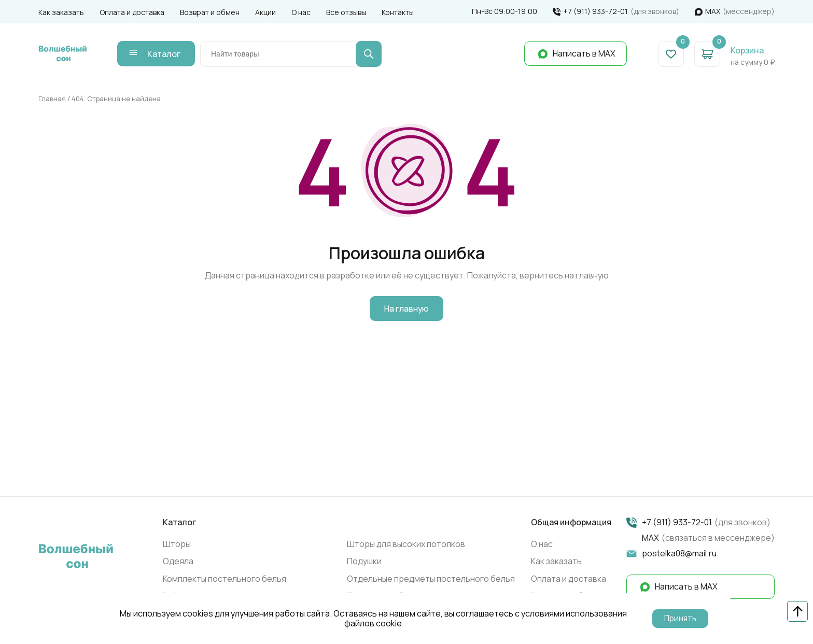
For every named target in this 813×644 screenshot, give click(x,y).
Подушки (364, 563)
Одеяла (178, 563)
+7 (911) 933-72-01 (595, 12)
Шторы (177, 545)
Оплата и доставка (132, 12)
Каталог (169, 54)
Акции (265, 12)
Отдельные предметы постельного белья (431, 580)
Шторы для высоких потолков (406, 545)
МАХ (713, 12)
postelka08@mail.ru (679, 555)
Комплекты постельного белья (225, 580)
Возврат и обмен (210, 12)
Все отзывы (346, 12)
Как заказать (61, 12)
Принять (680, 619)
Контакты (398, 12)
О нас (301, 12)
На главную (406, 311)
